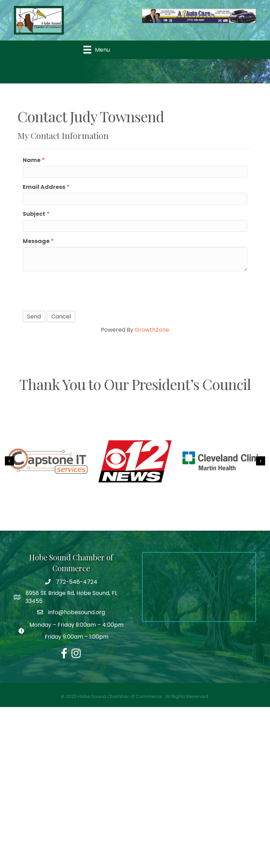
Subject (34, 214)
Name (32, 160)
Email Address (44, 187)
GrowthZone (152, 330)
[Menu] (96, 50)
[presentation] (76, 290)
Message (36, 241)
